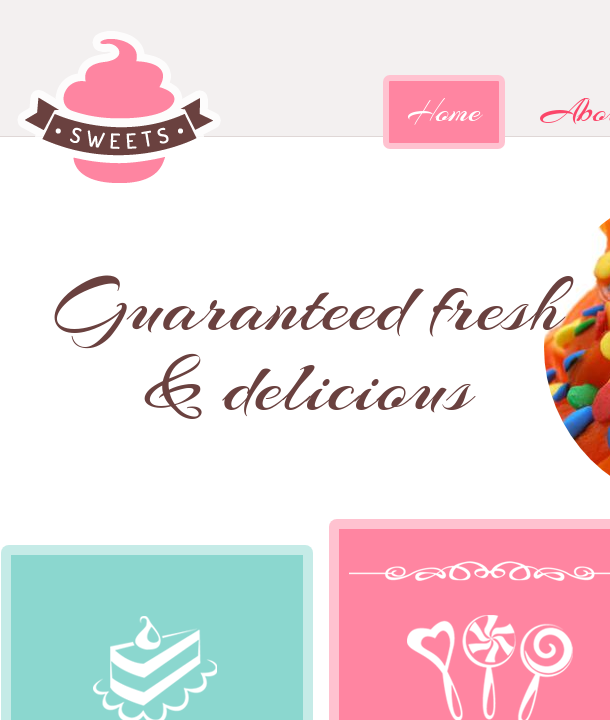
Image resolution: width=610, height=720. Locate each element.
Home (444, 111)
